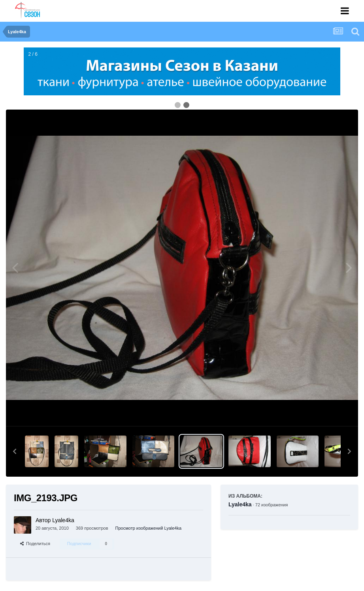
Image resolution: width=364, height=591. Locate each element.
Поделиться (35, 544)
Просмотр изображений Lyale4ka (149, 528)
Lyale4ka (240, 504)
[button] (15, 451)
